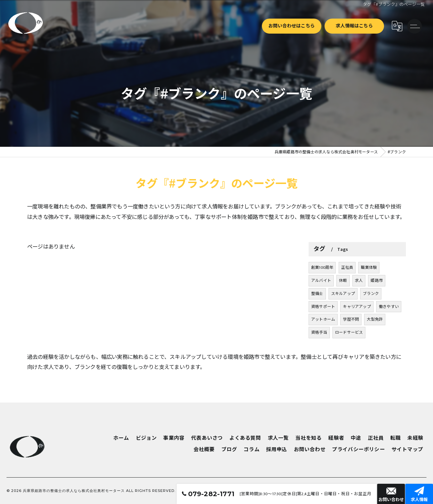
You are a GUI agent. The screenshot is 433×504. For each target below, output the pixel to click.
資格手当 (319, 358)
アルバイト (321, 306)
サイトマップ (407, 450)
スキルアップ (343, 319)
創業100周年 (322, 293)
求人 (359, 306)
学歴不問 (351, 345)
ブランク (371, 319)
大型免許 (375, 345)
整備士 (317, 319)
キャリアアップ (357, 332)
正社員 (347, 293)
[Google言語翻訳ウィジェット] (397, 26)
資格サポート (323, 332)
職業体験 (369, 293)
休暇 (343, 306)
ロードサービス (349, 358)
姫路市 (377, 306)
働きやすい (389, 332)
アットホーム (323, 345)
